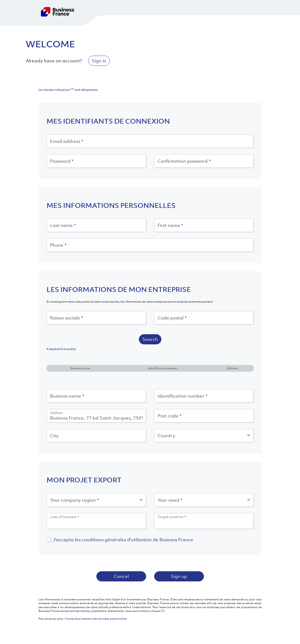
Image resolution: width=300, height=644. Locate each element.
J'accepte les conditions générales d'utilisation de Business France (123, 540)
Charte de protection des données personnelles (96, 619)
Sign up (179, 576)
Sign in (99, 61)
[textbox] (204, 436)
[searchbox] (96, 523)
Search (150, 339)
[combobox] (204, 436)
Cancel (121, 576)
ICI (163, 611)
